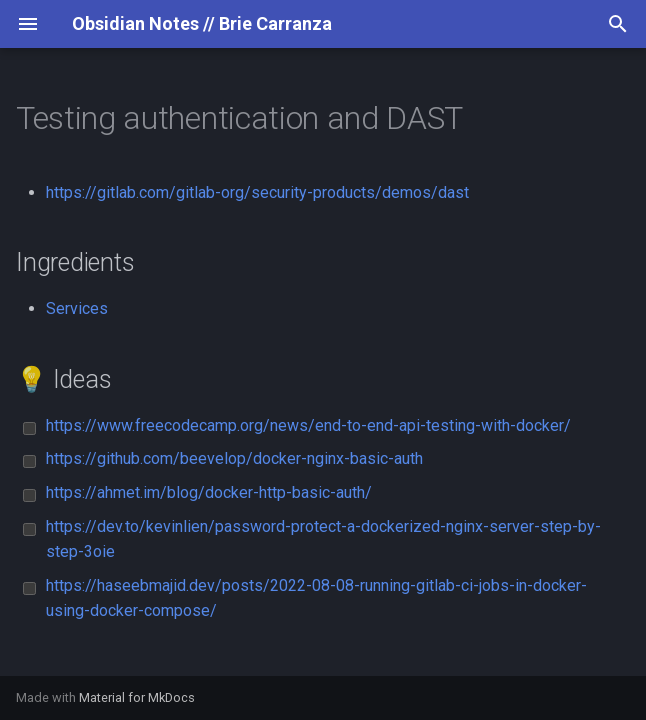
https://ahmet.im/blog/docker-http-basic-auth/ (209, 492)
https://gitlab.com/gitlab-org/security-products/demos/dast (257, 192)
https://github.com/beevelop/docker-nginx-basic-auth (234, 458)
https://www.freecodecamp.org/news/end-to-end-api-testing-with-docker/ (308, 425)
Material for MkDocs (137, 697)
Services (77, 308)
